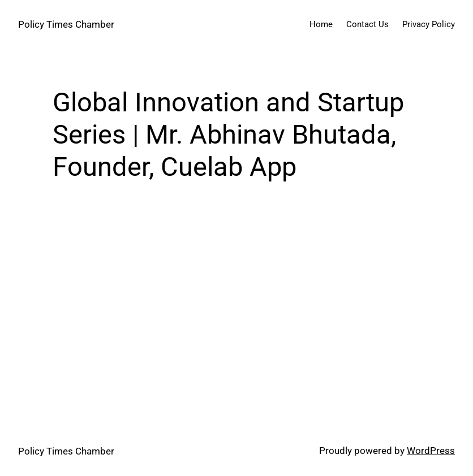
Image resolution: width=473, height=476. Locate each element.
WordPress (431, 451)
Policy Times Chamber (66, 24)
